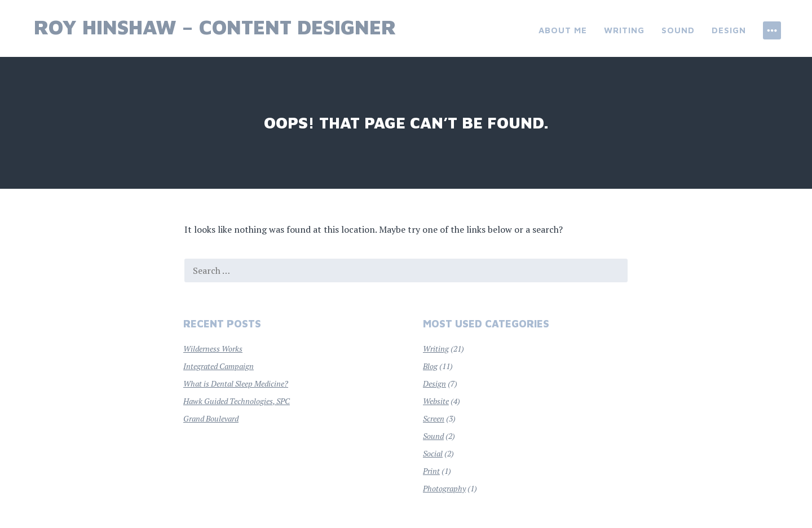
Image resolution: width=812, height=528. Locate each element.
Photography (444, 488)
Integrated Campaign (219, 366)
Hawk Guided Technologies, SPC (237, 401)
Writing (624, 30)
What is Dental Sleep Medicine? (236, 383)
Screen (434, 418)
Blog (430, 366)
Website (436, 401)
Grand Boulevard (211, 418)
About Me (563, 30)
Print (431, 471)
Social (433, 453)
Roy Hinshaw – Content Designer (215, 27)
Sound (678, 30)
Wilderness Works (213, 349)
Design (729, 30)
